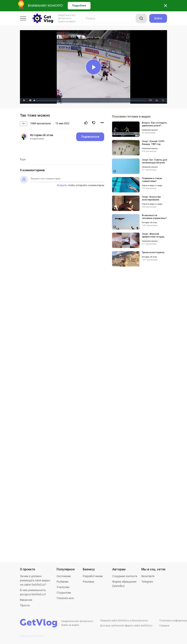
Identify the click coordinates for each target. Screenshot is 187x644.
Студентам (64, 593)
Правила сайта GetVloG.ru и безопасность (124, 621)
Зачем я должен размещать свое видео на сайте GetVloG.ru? (35, 580)
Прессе (25, 605)
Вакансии (26, 600)
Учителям (63, 587)
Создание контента (125, 576)
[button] (30, 100)
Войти (158, 18)
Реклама (88, 582)
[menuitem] (157, 100)
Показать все (65, 598)
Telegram (147, 582)
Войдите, (62, 185)
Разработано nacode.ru (32, 636)
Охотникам (64, 576)
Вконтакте (148, 576)
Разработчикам (93, 576)
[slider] (90, 100)
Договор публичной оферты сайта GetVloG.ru (126, 626)
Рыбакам (62, 582)
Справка (164, 626)
